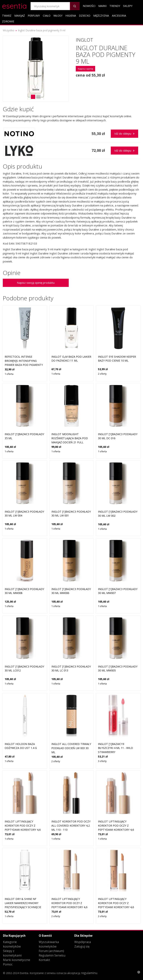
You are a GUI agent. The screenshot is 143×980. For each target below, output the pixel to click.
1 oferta (9, 374)
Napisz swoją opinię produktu (36, 283)
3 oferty (102, 761)
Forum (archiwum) (51, 951)
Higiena (71, 16)
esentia (14, 5)
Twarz (7, 16)
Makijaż (20, 16)
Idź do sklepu (124, 133)
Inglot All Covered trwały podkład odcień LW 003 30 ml (71, 748)
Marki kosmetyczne (17, 960)
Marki (102, 6)
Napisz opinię (85, 69)
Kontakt (44, 960)
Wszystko (9, 30)
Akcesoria (119, 16)
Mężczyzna (101, 16)
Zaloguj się (82, 946)
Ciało (47, 16)
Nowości (89, 6)
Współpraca (83, 942)
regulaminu (89, 973)
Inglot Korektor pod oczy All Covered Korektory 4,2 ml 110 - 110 (71, 825)
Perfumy (34, 16)
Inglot (84, 40)
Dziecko (85, 16)
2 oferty (102, 374)
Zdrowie (8, 21)
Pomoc (8, 964)
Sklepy (128, 6)
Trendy (115, 6)
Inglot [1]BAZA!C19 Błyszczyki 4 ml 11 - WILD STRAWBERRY (115, 748)
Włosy (58, 16)
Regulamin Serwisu (52, 955)
